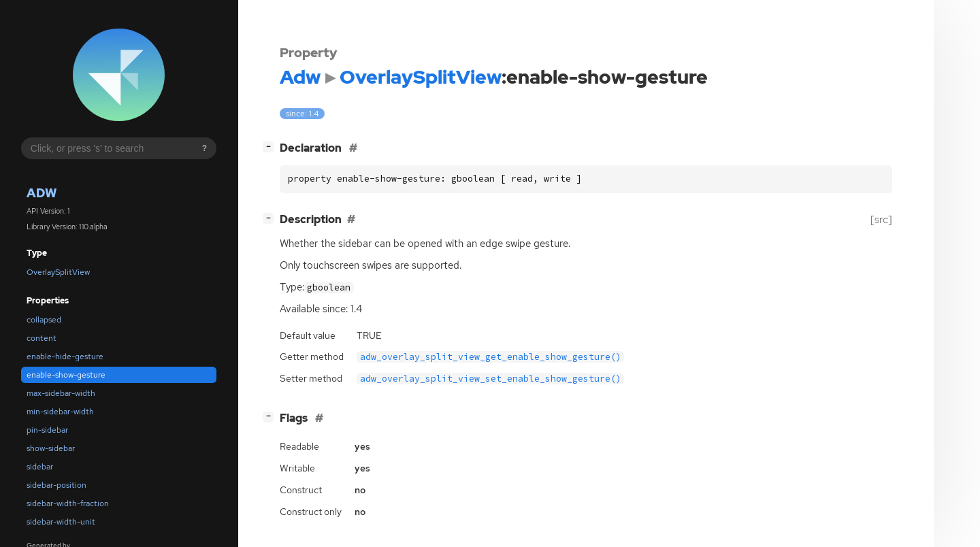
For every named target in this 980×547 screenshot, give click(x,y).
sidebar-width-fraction (68, 503)
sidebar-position (56, 485)
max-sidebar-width (61, 393)
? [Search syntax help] (205, 148)
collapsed (44, 320)
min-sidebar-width (60, 412)
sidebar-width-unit (61, 522)
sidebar (40, 467)
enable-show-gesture (66, 375)
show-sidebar (51, 448)
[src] (881, 219)
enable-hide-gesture (65, 357)
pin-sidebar (47, 430)
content (42, 338)
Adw (42, 193)
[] (271, 147)
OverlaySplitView (58, 272)
